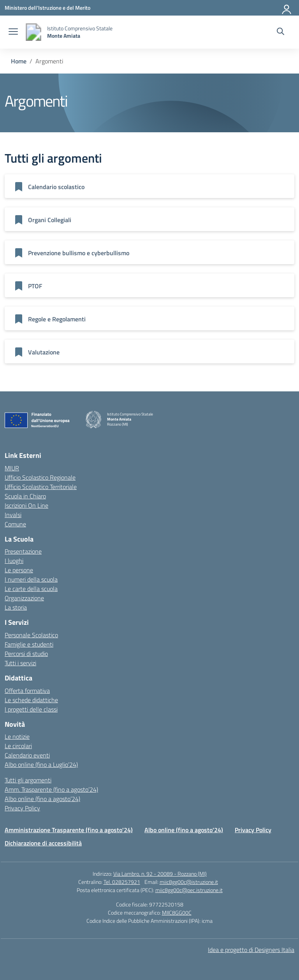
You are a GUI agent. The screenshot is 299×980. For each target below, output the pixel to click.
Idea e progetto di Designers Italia (251, 950)
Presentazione (23, 551)
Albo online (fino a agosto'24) (184, 830)
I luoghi (14, 561)
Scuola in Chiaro (25, 496)
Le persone (19, 570)
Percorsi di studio (26, 654)
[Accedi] (287, 8)
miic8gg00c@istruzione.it (189, 882)
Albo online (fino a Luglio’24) (41, 764)
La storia (16, 607)
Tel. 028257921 (122, 882)
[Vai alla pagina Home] (19, 61)
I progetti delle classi (31, 709)
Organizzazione (24, 598)
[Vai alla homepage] (33, 32)
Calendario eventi (27, 755)
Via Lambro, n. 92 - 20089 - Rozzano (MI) (160, 874)
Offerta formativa (27, 691)
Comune (15, 524)
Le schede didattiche (31, 700)
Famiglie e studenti (29, 644)
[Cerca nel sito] (281, 32)
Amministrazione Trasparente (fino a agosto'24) (69, 830)
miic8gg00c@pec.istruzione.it (189, 890)
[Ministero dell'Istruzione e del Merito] (47, 8)
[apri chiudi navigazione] (13, 32)
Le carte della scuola (31, 589)
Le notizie (17, 736)
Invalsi (13, 515)
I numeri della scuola (31, 579)
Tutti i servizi (20, 663)
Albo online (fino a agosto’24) (42, 799)
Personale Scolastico (31, 635)
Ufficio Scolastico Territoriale (41, 487)
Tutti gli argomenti (28, 780)
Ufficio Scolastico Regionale (40, 477)
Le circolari (18, 746)
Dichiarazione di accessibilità (43, 843)
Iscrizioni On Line (26, 505)
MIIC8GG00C (177, 913)
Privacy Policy (22, 808)
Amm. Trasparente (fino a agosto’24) (51, 789)
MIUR (12, 468)
